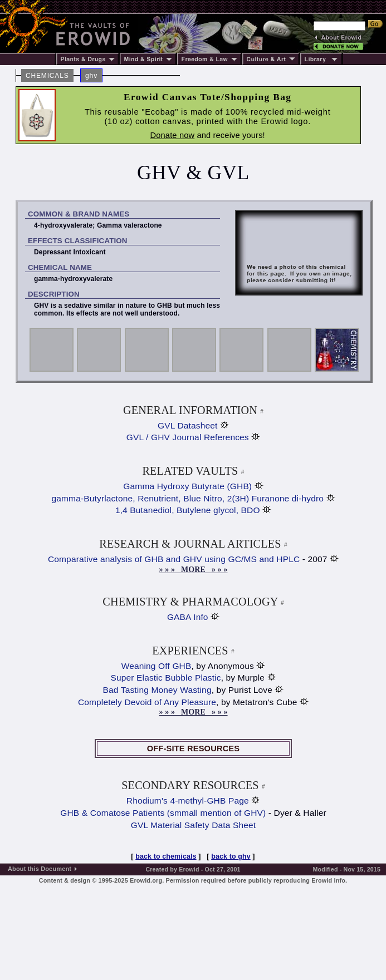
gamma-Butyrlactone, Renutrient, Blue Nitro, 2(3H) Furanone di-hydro (188, 498)
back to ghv (231, 856)
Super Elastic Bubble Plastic (165, 678)
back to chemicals (166, 856)
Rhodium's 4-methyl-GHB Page (188, 801)
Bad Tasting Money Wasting (157, 690)
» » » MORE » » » (193, 570)
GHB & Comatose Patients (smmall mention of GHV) (163, 813)
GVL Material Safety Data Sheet (194, 825)
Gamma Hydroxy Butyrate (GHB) (187, 486)
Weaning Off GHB (157, 666)
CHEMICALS (47, 76)
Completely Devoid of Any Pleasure (147, 702)
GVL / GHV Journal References (188, 437)
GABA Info (188, 617)
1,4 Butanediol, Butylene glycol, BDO (188, 510)
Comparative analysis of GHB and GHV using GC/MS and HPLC (174, 559)
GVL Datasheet (187, 425)
